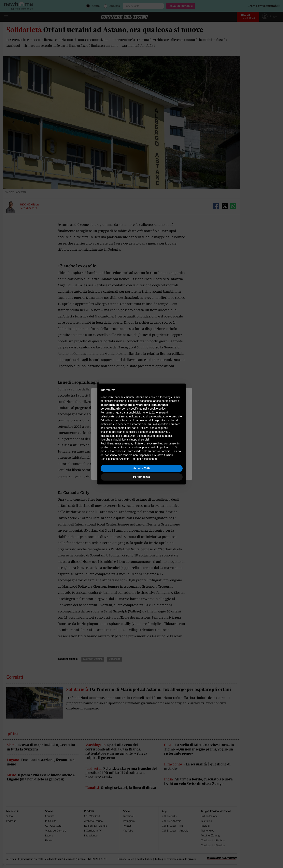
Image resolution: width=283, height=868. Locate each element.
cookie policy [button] (157, 409)
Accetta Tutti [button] (142, 468)
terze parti (162, 413)
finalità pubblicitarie (112, 432)
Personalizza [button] (141, 477)
